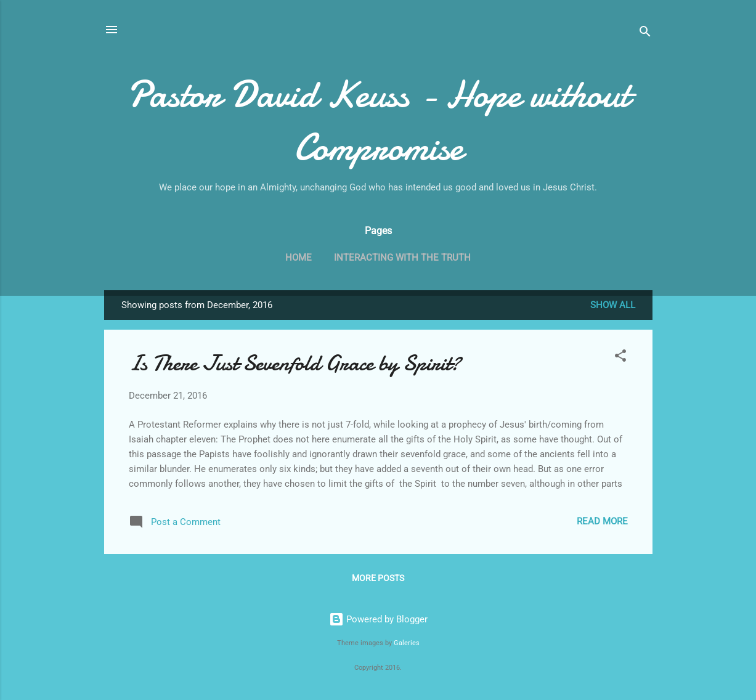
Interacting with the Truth (402, 258)
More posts (378, 578)
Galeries (407, 643)
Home (299, 258)
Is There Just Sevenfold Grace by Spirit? (295, 363)
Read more (602, 521)
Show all (613, 305)
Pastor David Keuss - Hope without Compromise (378, 121)
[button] (620, 358)
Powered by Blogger (378, 619)
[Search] (645, 34)
